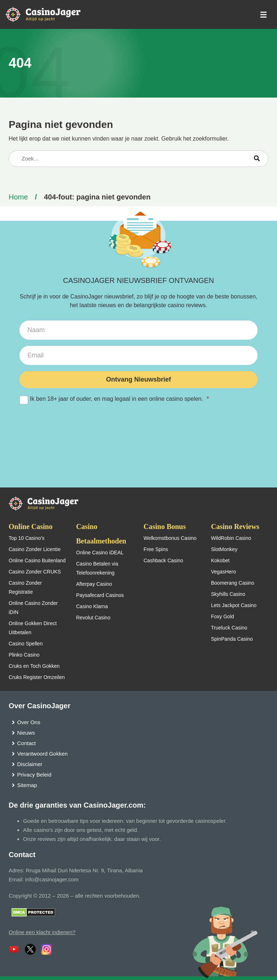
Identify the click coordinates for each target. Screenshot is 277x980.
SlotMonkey (224, 549)
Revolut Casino (93, 618)
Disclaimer (30, 764)
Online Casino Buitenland (37, 560)
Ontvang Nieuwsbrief (138, 379)
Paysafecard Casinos (100, 595)
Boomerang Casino (233, 583)
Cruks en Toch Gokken (34, 666)
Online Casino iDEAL (100, 553)
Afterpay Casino (94, 584)
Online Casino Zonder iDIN (33, 608)
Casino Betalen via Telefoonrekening (97, 568)
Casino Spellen (26, 644)
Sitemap (27, 785)
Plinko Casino (24, 655)
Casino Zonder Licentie (35, 549)
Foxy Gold (223, 616)
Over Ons (29, 722)
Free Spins (156, 549)
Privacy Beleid (34, 775)
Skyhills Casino (228, 594)
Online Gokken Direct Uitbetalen (33, 628)
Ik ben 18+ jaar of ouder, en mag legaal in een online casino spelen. (138, 399)
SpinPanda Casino (232, 639)
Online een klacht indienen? (42, 932)
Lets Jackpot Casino (234, 605)
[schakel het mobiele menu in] (263, 15)
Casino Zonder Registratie (25, 587)
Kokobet (220, 560)
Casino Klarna (92, 606)
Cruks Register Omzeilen (37, 677)
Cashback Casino (163, 560)
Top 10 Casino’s (27, 538)
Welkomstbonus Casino (170, 538)
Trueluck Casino (229, 628)
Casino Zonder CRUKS (35, 572)
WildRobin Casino (231, 538)
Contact (27, 743)
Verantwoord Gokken (43, 754)
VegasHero (223, 572)
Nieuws (26, 733)
